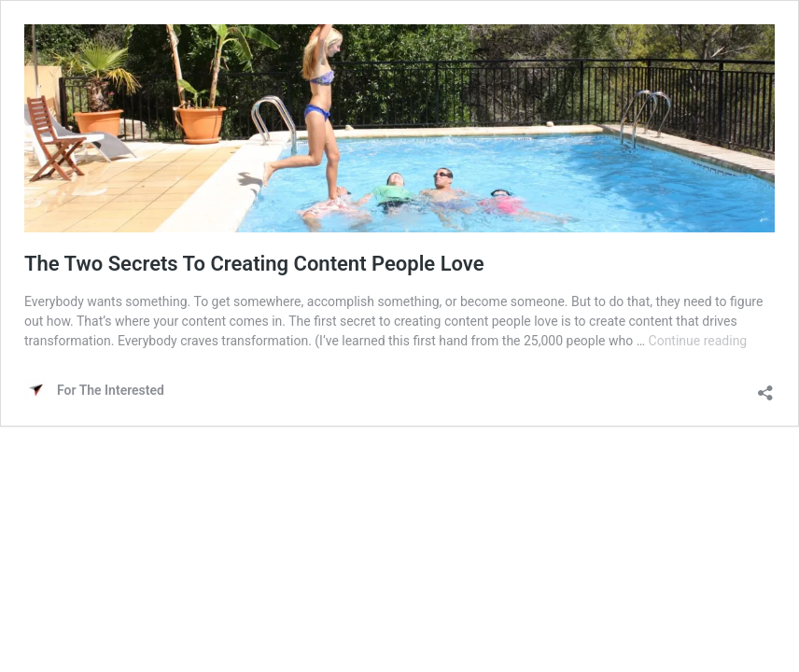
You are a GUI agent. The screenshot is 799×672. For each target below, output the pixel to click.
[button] (399, 128)
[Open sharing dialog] (765, 388)
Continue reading (698, 341)
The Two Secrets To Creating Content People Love (254, 264)
